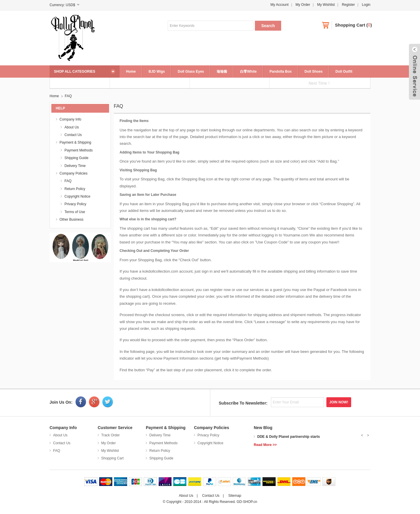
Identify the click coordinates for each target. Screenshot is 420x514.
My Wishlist (326, 5)
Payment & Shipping (75, 142)
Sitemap (235, 496)
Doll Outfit (344, 72)
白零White (248, 72)
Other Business (71, 219)
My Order (303, 5)
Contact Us (73, 135)
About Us (72, 127)
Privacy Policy (75, 204)
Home (131, 72)
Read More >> (265, 445)
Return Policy (75, 189)
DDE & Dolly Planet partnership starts (289, 437)
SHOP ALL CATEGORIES (75, 72)
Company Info (70, 119)
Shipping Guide (76, 158)
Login (366, 5)
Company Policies (73, 173)
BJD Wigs (157, 72)
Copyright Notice (77, 196)
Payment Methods (79, 150)
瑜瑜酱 (222, 72)
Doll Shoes (314, 72)
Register (348, 5)
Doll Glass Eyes (191, 72)
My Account (279, 5)
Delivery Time (75, 166)
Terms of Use (75, 212)
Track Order (111, 435)
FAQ (68, 96)
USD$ (70, 5)
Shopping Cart (350, 25)
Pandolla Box (281, 72)
